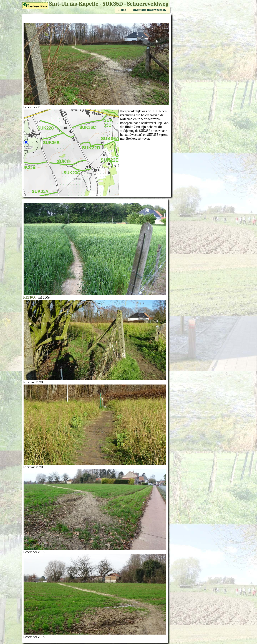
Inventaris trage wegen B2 (150, 10)
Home (122, 10)
